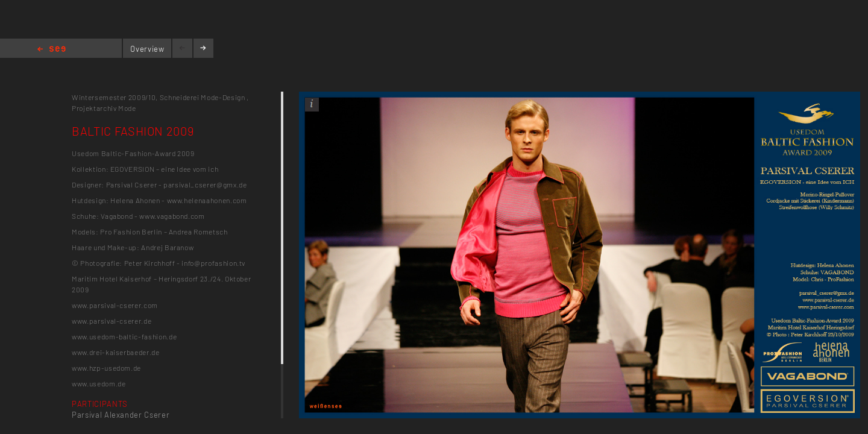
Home (52, 50)
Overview (147, 49)
